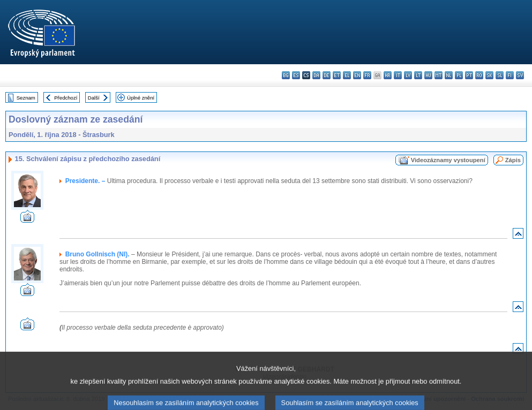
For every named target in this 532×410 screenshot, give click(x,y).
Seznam (26, 98)
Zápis (513, 160)
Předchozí (66, 98)
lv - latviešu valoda (408, 75)
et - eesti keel (337, 75)
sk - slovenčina (489, 75)
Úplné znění (141, 98)
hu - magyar (428, 75)
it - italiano (398, 75)
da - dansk (316, 75)
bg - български (286, 75)
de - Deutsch (327, 75)
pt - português (469, 75)
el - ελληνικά (347, 75)
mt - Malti (439, 75)
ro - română (479, 75)
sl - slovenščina (500, 75)
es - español (296, 75)
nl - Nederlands (449, 75)
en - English (357, 75)
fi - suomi (510, 75)
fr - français (367, 75)
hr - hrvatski (388, 75)
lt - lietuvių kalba (418, 75)
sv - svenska (520, 75)
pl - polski (459, 75)
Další (94, 98)
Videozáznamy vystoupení (448, 160)
